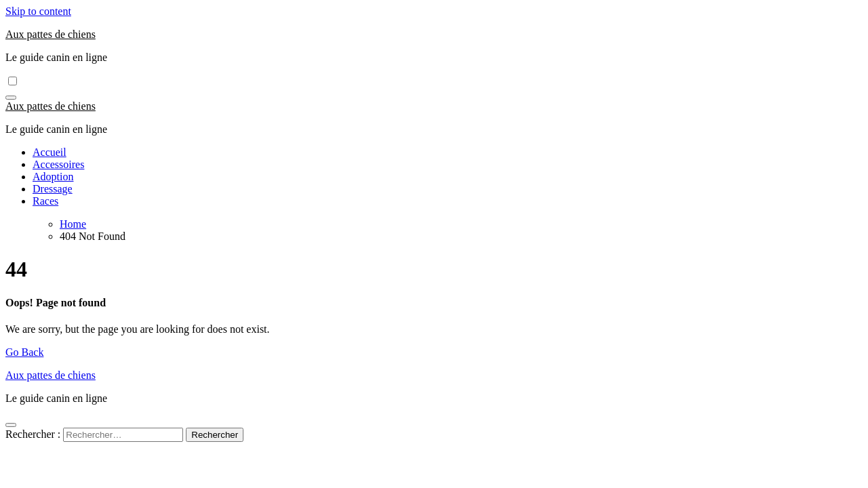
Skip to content (38, 11)
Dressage (53, 189)
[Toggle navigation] (11, 98)
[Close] (11, 425)
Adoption (53, 177)
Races (45, 201)
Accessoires (58, 164)
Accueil (50, 152)
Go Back (24, 352)
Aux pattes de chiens (51, 34)
